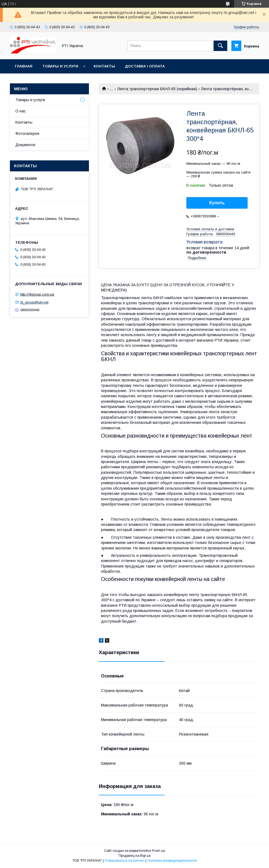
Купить (217, 203)
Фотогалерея (27, 134)
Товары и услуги (60, 66)
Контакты (104, 66)
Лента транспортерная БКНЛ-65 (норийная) (157, 89)
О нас (21, 111)
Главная (24, 66)
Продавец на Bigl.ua (134, 856)
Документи (25, 145)
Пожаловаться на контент (125, 861)
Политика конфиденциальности (172, 861)
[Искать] (220, 46)
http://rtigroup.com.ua (37, 294)
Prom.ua (159, 851)
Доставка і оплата (145, 66)
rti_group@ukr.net (34, 302)
